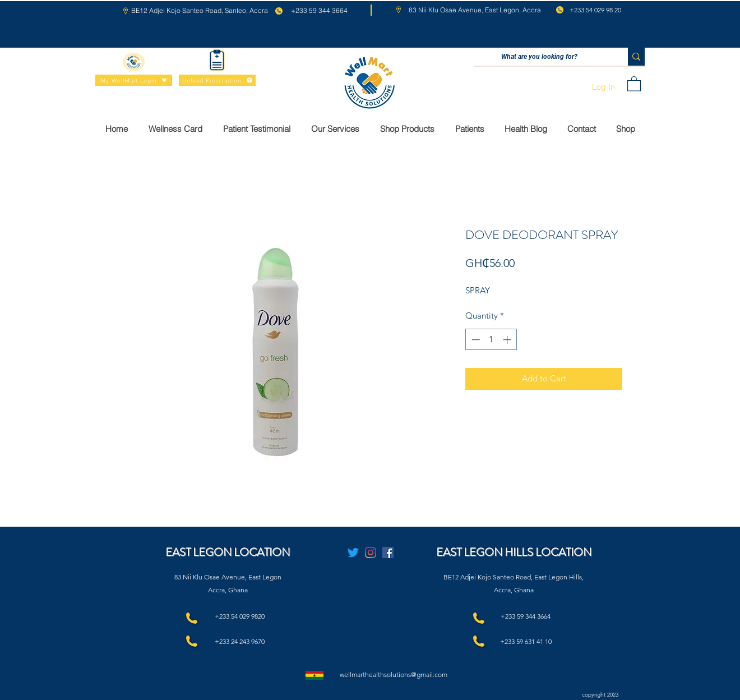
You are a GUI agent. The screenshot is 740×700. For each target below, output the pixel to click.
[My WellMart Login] (134, 80)
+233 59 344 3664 (526, 616)
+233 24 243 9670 (240, 641)
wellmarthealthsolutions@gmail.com (394, 674)
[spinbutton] (491, 340)
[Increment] (508, 340)
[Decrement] (475, 340)
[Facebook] (388, 552)
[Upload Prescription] (217, 80)
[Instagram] (371, 552)
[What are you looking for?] (539, 57)
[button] (634, 83)
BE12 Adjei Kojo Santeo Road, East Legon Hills (513, 577)
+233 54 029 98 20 (595, 10)
